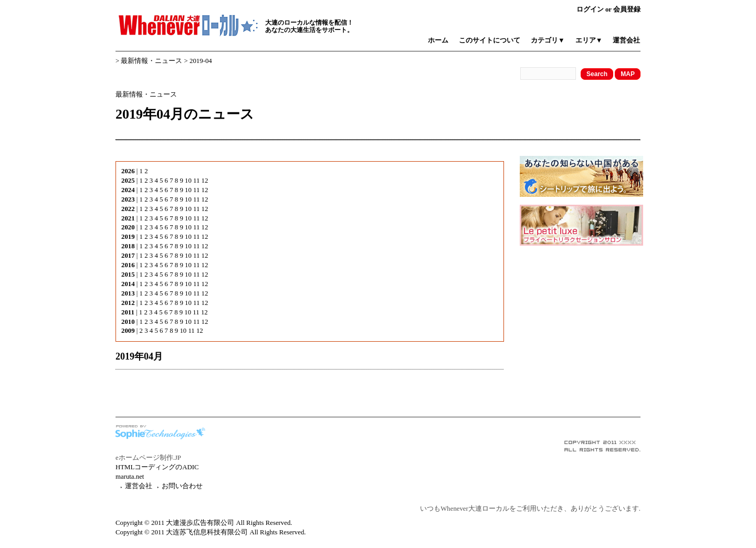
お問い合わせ (182, 486)
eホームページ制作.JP (148, 458)
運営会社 (626, 40)
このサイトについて (490, 40)
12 (205, 181)
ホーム (438, 40)
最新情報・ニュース (151, 61)
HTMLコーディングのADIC (157, 467)
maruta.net (130, 477)
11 (196, 181)
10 (188, 181)
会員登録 (627, 9)
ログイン (590, 9)
